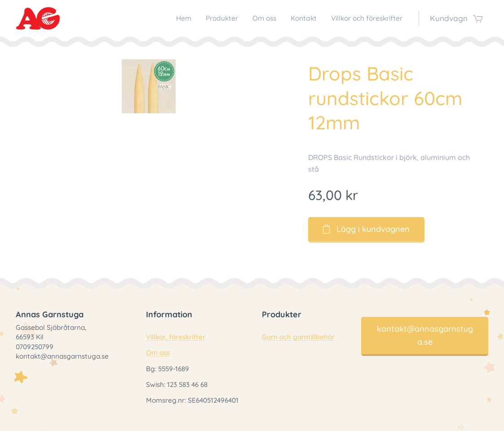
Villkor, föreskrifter (176, 337)
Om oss (158, 353)
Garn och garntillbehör (298, 337)
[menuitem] (163, 18)
